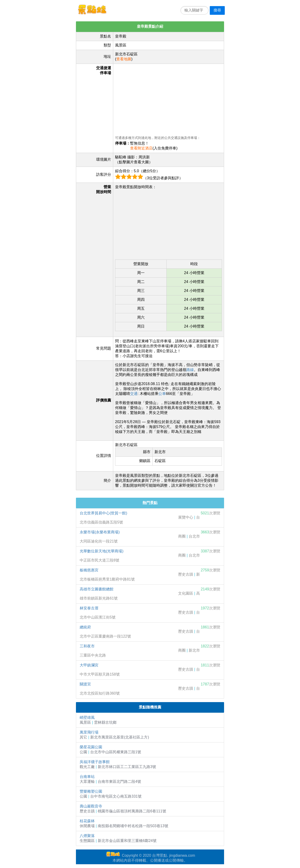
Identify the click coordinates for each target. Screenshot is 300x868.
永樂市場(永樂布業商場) (100, 532)
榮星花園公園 (91, 747)
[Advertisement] (169, 99)
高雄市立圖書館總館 (97, 589)
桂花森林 (87, 821)
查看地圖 (124, 59)
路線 (190, 370)
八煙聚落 (87, 836)
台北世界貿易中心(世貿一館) (103, 513)
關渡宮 (85, 684)
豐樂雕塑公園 (91, 791)
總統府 (85, 627)
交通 (134, 394)
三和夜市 (87, 646)
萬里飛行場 (89, 732)
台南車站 (87, 777)
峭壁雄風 (87, 717)
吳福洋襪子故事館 (95, 762)
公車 (162, 394)
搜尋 (217, 10)
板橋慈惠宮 (89, 570)
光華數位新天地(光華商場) (102, 551)
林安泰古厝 (89, 608)
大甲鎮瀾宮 (89, 665)
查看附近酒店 (141, 148)
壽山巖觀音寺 (91, 806)
